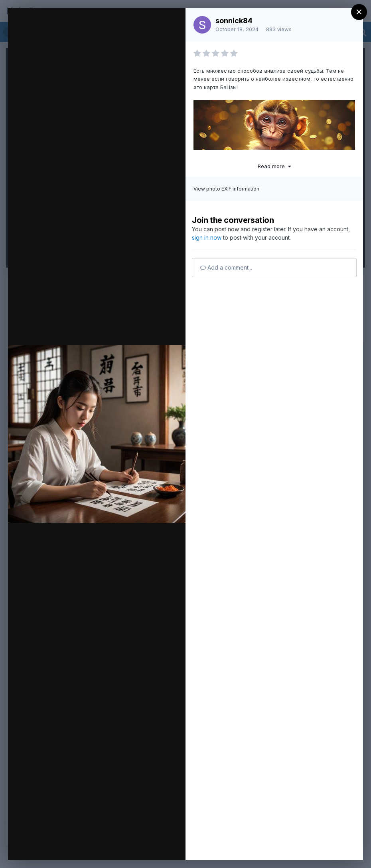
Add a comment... (226, 267)
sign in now (207, 237)
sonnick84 (234, 21)
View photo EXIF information (226, 189)
